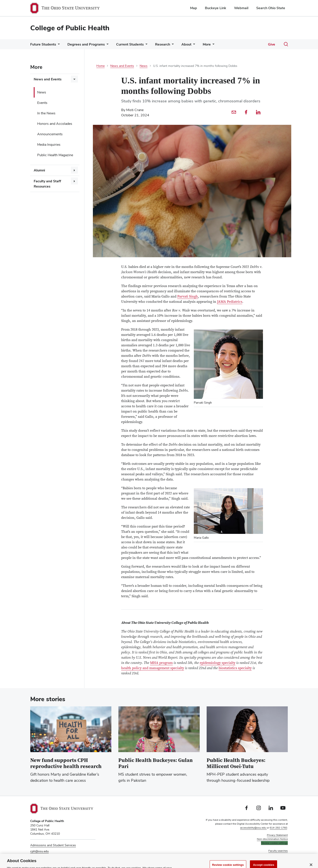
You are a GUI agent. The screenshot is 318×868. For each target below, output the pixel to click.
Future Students (43, 44)
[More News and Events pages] (74, 79)
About (186, 44)
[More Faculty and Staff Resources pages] (74, 181)
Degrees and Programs (86, 44)
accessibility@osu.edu (253, 828)
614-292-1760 (278, 828)
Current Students (130, 44)
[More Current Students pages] (146, 45)
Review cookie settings (274, 843)
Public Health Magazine (55, 155)
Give (272, 44)
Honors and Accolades (55, 124)
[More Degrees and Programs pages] (107, 45)
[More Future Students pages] (58, 45)
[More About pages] (193, 45)
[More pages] (213, 45)
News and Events (48, 79)
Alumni (39, 170)
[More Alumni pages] (74, 170)
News (42, 92)
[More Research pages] (172, 45)
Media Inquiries (49, 145)
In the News (46, 113)
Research (163, 44)
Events (42, 103)
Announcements (50, 134)
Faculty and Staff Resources (47, 184)
